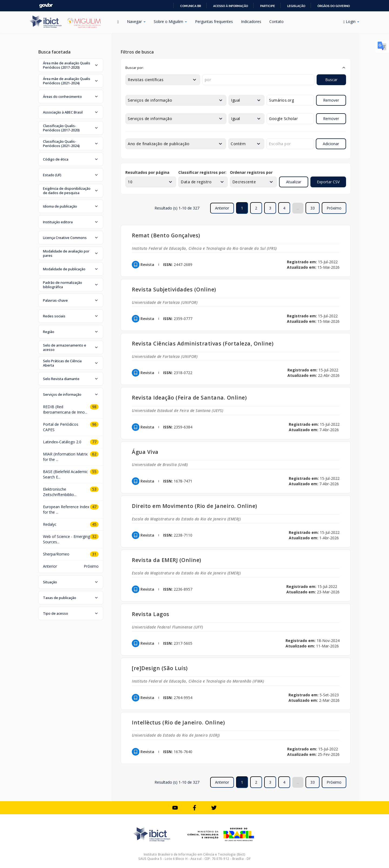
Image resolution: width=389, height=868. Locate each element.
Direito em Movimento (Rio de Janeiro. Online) (194, 506)
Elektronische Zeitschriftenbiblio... (60, 492)
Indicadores (251, 21)
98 (94, 407)
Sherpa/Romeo (56, 554)
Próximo (334, 208)
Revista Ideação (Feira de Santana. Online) (189, 398)
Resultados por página (147, 172)
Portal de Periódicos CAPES (61, 427)
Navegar (136, 21)
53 (94, 489)
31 (94, 554)
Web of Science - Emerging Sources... (66, 539)
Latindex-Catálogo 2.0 (62, 442)
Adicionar (331, 144)
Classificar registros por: (202, 172)
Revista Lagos (151, 614)
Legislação (296, 6)
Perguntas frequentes (214, 21)
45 (94, 524)
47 (94, 507)
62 (94, 454)
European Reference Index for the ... (66, 509)
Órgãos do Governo (334, 6)
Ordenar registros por (251, 172)
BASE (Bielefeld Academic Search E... (65, 474)
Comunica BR (191, 6)
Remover (331, 100)
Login (351, 21)
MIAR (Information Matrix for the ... (65, 457)
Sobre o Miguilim (170, 21)
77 (94, 442)
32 (94, 536)
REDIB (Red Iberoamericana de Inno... (65, 409)
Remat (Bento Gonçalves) (166, 235)
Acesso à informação (231, 6)
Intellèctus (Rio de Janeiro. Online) (178, 722)
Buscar (331, 80)
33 (313, 208)
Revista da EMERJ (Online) (167, 560)
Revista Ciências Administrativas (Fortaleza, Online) (203, 343)
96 (94, 424)
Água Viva (145, 452)
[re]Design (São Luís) (160, 668)
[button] (71, 65)
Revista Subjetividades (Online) (174, 289)
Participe (268, 6)
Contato (276, 21)
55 (94, 472)
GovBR (46, 6)
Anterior (50, 566)
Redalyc (50, 524)
